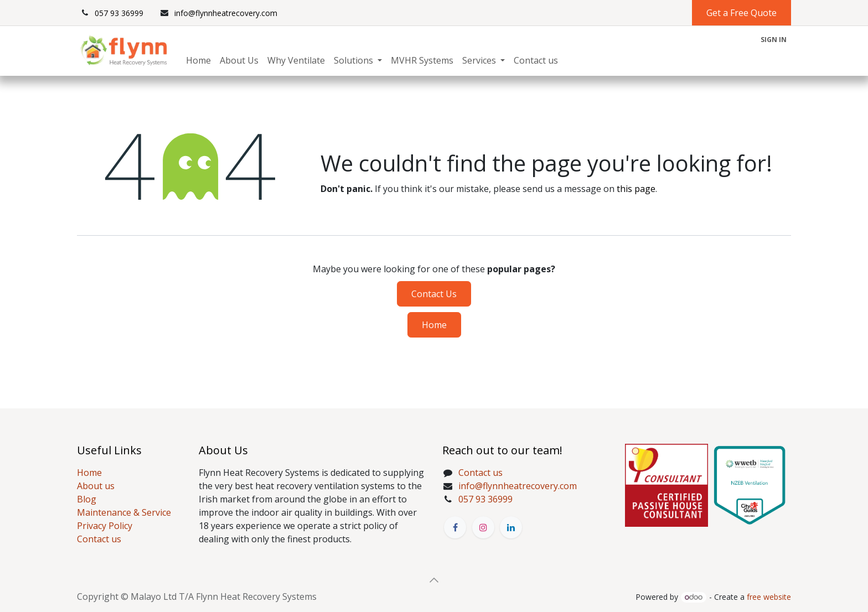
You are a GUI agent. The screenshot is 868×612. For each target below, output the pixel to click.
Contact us (99, 539)
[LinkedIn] (511, 527)
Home (434, 325)
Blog (87, 499)
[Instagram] (483, 527)
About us (96, 486)
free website (769, 597)
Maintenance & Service (124, 512)
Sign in (774, 40)
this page (636, 189)
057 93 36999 (485, 499)
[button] (434, 580)
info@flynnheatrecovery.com (518, 486)
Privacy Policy (105, 526)
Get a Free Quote (742, 13)
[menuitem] (198, 60)
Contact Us (434, 294)
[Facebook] (455, 527)
